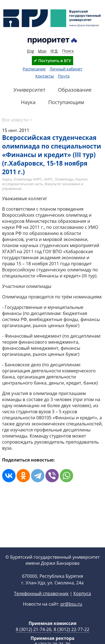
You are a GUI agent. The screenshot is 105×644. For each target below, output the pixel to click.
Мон (42, 51)
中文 (54, 51)
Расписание (34, 69)
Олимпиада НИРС (28, 179)
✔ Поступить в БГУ (52, 61)
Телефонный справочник (41, 593)
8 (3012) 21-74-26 (34, 629)
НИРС (48, 179)
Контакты (45, 76)
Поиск (68, 51)
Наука (7, 179)
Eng (31, 51)
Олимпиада (64, 179)
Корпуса (82, 593)
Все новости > (17, 120)
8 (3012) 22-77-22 (72, 629)
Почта (64, 76)
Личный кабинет (66, 69)
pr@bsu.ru (71, 604)
